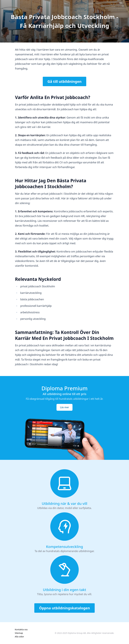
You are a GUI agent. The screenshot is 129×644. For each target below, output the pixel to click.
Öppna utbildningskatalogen (64, 608)
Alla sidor (19, 637)
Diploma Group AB (77, 633)
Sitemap (19, 633)
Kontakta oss (21, 629)
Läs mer (65, 407)
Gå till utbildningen (64, 81)
